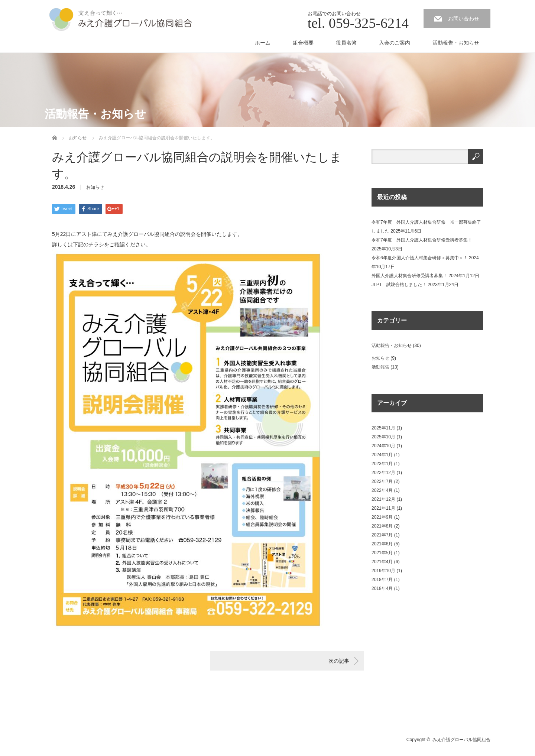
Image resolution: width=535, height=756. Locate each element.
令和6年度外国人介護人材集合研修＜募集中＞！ (420, 258)
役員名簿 (346, 43)
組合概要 (303, 43)
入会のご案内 (395, 43)
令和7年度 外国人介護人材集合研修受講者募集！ (422, 240)
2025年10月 (383, 437)
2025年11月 (383, 428)
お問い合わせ (464, 19)
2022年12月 (383, 473)
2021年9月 (382, 517)
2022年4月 (382, 490)
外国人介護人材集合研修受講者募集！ (409, 276)
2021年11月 (383, 508)
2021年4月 (382, 562)
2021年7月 (382, 535)
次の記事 (339, 661)
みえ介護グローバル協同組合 (461, 740)
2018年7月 (382, 580)
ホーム (263, 43)
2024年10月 (383, 446)
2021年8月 (382, 526)
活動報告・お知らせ (456, 43)
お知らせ (95, 187)
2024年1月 (382, 455)
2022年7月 (382, 481)
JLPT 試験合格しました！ (399, 285)
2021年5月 (382, 553)
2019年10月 (383, 571)
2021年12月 (383, 499)
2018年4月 (382, 588)
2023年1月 (382, 464)
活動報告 (380, 367)
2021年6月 (382, 544)
